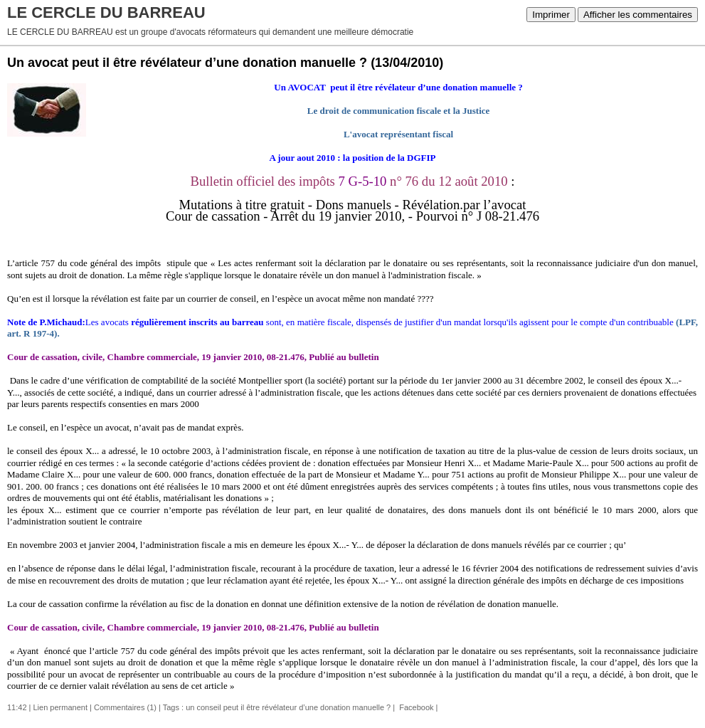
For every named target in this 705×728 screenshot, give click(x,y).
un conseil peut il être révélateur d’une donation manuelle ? (288, 707)
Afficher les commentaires (638, 15)
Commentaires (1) (125, 707)
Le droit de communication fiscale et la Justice (398, 111)
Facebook (415, 707)
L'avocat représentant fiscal (398, 134)
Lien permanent (60, 707)
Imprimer (551, 15)
